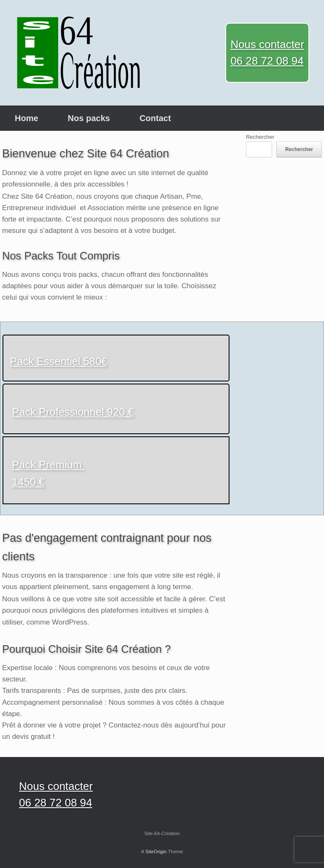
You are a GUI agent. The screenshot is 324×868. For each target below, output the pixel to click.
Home (27, 118)
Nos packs (89, 118)
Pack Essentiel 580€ (58, 361)
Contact (155, 118)
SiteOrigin (156, 852)
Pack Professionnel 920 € (73, 412)
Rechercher (260, 137)
